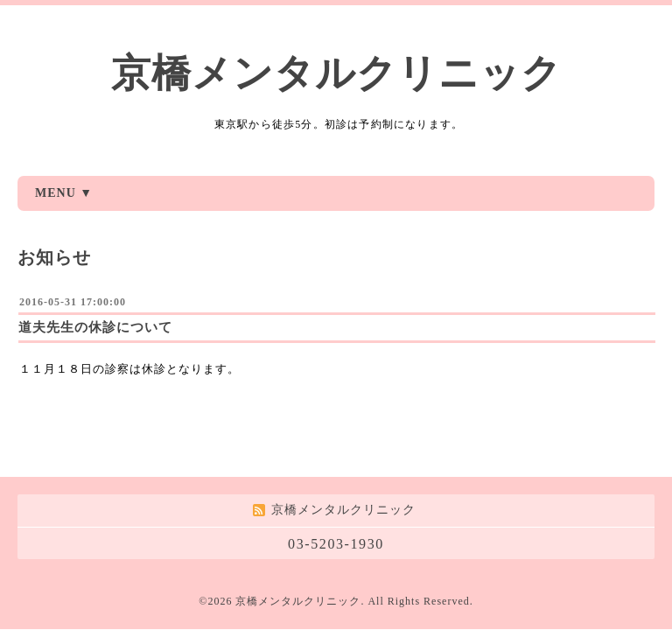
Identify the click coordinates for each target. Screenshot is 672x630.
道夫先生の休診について (95, 327)
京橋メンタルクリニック (336, 73)
